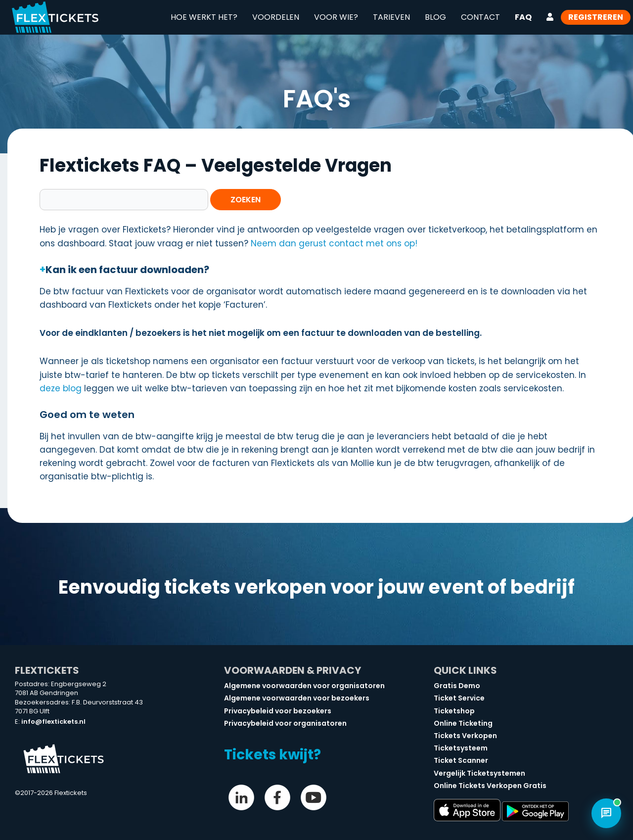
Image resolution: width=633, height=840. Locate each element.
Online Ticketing (463, 723)
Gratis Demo (457, 686)
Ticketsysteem (461, 748)
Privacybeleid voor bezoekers (278, 711)
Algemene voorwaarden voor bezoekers (297, 698)
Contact (480, 17)
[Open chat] (606, 813)
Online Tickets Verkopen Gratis (490, 786)
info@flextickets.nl (53, 722)
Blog (435, 17)
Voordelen (276, 17)
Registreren (596, 17)
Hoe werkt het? (204, 17)
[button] (321, 270)
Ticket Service (459, 698)
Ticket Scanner (461, 760)
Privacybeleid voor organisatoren (285, 723)
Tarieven (391, 17)
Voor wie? (336, 17)
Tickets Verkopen (465, 736)
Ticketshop (454, 711)
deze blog (61, 388)
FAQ (523, 17)
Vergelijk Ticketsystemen (479, 773)
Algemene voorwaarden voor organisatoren (304, 686)
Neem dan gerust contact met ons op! (334, 243)
